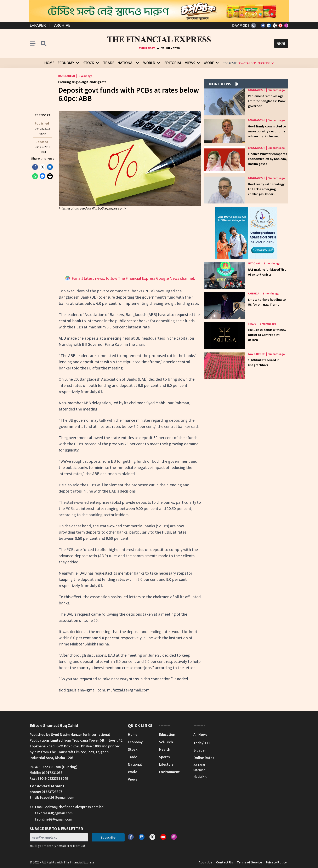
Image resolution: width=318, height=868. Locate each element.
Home (49, 63)
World (133, 772)
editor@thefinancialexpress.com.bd (74, 807)
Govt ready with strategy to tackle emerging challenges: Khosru (266, 189)
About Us (205, 862)
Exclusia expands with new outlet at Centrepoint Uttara (267, 335)
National (254, 263)
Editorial (173, 63)
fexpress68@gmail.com (54, 813)
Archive (62, 25)
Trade (109, 63)
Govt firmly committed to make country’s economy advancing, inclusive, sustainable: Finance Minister (267, 136)
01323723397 (52, 792)
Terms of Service (249, 862)
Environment (169, 772)
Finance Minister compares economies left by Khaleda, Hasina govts (267, 159)
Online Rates (204, 758)
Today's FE (230, 63)
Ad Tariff (199, 765)
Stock (133, 749)
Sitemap (199, 770)
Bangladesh (67, 76)
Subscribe (108, 837)
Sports (164, 757)
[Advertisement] (130, 243)
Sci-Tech (166, 742)
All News (200, 734)
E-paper (200, 750)
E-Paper (38, 25)
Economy (135, 742)
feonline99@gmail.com (54, 819)
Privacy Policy (276, 862)
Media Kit (200, 776)
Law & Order (256, 354)
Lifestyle (166, 764)
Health (165, 749)
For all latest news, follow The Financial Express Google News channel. (130, 278)
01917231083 (52, 773)
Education (167, 734)
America (254, 294)
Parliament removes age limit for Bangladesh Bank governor (267, 101)
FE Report (43, 115)
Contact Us (225, 862)
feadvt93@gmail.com (57, 797)
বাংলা (281, 44)
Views (133, 779)
